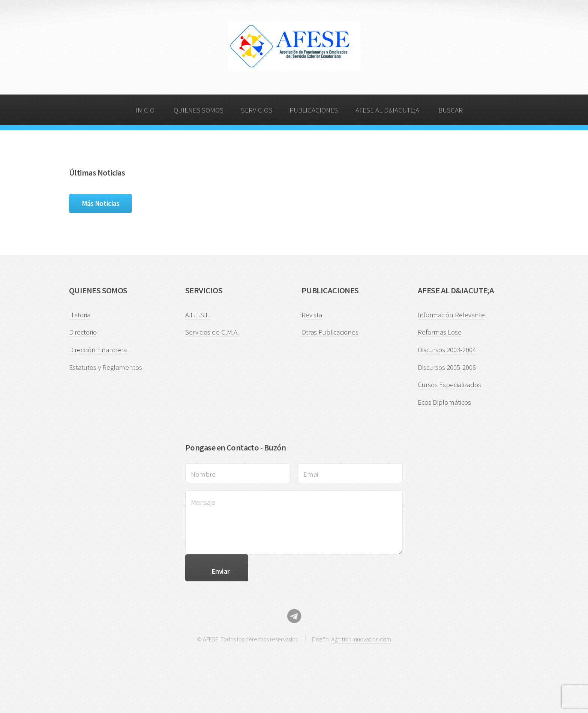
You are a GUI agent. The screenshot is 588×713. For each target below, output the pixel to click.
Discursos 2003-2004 (447, 350)
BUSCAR (451, 110)
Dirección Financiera (98, 350)
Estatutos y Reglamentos (106, 367)
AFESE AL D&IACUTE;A (387, 110)
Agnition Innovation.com (361, 639)
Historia (80, 315)
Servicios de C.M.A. (212, 332)
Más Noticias (100, 203)
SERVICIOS (257, 110)
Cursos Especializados (449, 385)
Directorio (83, 332)
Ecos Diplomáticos (444, 402)
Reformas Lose (440, 332)
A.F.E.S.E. (198, 315)
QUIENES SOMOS (199, 110)
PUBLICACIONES (314, 110)
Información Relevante (451, 315)
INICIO (145, 110)
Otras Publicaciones (330, 332)
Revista (312, 315)
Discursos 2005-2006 (447, 367)
